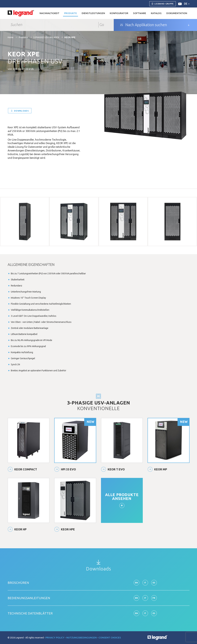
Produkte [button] (71, 13)
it (145, 583)
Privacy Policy (55, 638)
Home (11, 37)
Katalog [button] (156, 13)
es (154, 583)
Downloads (20, 111)
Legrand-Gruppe (163, 4)
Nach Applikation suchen (144, 25)
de (187, 4)
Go (102, 25)
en (136, 583)
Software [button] (140, 13)
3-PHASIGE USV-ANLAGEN (46, 37)
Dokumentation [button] (177, 13)
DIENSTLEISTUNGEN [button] (93, 13)
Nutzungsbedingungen (82, 638)
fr (154, 598)
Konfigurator (119, 13)
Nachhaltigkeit (49, 13)
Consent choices (110, 638)
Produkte (23, 37)
